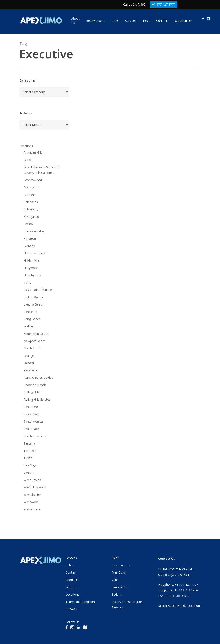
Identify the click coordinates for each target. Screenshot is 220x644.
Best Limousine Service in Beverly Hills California (41, 170)
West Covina (32, 480)
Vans (115, 580)
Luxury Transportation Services (127, 605)
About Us (72, 580)
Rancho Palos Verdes (38, 378)
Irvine (27, 282)
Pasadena (31, 370)
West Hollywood (35, 487)
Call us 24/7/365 (134, 4)
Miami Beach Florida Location (179, 606)
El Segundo (31, 217)
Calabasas (31, 202)
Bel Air (28, 160)
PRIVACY (72, 609)
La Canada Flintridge (38, 290)
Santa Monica (33, 421)
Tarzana (29, 443)
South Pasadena (35, 436)
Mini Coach (119, 572)
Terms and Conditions (81, 602)
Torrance (30, 451)
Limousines (120, 587)
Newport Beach (35, 341)
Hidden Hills (32, 260)
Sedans (117, 594)
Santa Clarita (32, 414)
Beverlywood (33, 180)
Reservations (121, 565)
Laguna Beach (34, 304)
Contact (71, 572)
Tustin (28, 458)
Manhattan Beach (36, 334)
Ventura (29, 473)
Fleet (115, 558)
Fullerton (30, 239)
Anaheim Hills (33, 152)
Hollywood (31, 268)
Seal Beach (31, 429)
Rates (70, 565)
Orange (29, 356)
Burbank (29, 195)
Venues (71, 587)
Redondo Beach (35, 385)
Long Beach (32, 319)
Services (71, 558)
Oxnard (29, 363)
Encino (28, 224)
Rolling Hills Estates (37, 399)
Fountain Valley (34, 231)
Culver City (31, 209)
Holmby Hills (32, 275)
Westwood (31, 502)
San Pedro (31, 407)
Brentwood (31, 187)
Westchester (32, 495)
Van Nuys (30, 465)
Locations (26, 146)
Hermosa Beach (35, 253)
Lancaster (31, 312)
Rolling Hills (31, 392)
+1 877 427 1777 (164, 4)
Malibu (28, 326)
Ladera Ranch (33, 297)
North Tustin (32, 348)
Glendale (30, 246)
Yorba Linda (32, 509)
